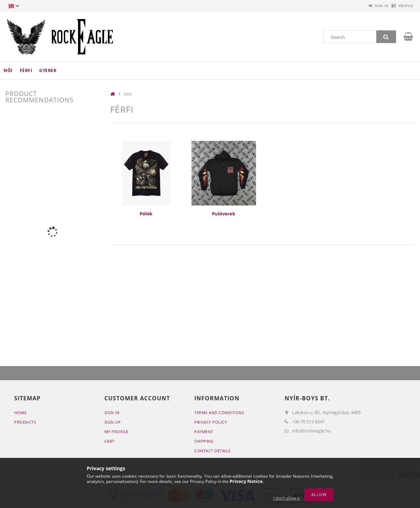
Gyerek (48, 70)
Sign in (370, 6)
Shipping (204, 441)
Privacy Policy (211, 422)
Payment (204, 432)
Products (25, 422)
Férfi (26, 70)
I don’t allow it (287, 498)
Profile (402, 6)
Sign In (112, 413)
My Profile (116, 432)
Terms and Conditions (219, 413)
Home (20, 413)
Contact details (212, 451)
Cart (109, 441)
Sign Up (113, 422)
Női (8, 70)
